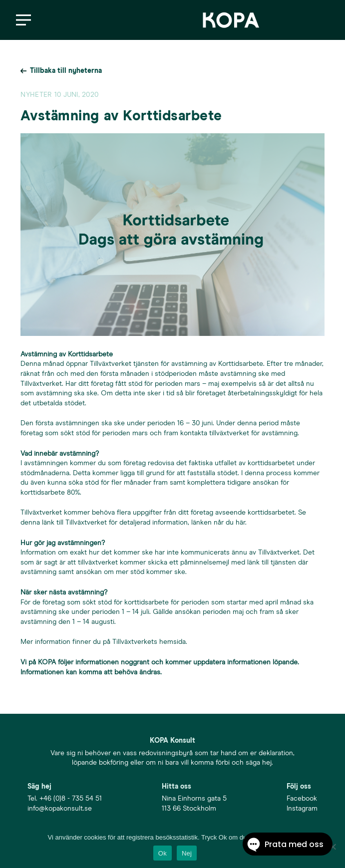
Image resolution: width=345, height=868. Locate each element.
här (240, 523)
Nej (187, 853)
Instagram (302, 809)
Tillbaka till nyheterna (66, 71)
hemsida (172, 642)
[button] (23, 20)
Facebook (302, 799)
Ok (163, 853)
